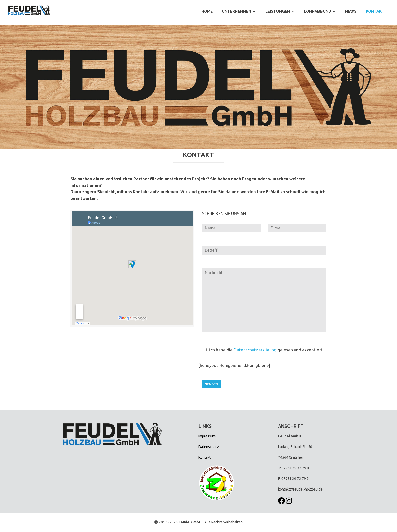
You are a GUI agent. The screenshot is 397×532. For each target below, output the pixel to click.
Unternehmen (236, 11)
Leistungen (278, 11)
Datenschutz (209, 447)
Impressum (207, 436)
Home (207, 11)
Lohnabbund (317, 11)
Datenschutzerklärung (255, 350)
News (351, 11)
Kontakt (375, 11)
